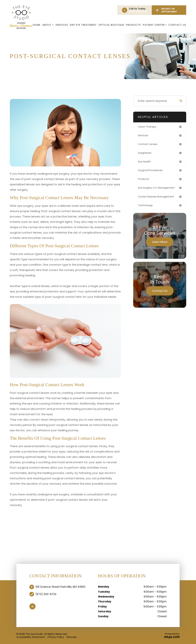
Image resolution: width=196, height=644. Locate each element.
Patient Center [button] (155, 25)
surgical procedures (151, 172)
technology (146, 208)
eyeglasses (146, 154)
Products (133, 25)
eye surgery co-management (158, 190)
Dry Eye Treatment (83, 25)
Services (62, 25)
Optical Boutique (111, 25)
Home (37, 25)
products (144, 181)
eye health (145, 163)
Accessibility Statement (31, 637)
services (144, 136)
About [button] (48, 25)
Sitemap (72, 637)
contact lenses (149, 145)
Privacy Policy (56, 637)
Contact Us (177, 25)
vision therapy (148, 127)
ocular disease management (158, 199)
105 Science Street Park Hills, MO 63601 (60, 587)
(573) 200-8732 (46, 594)
